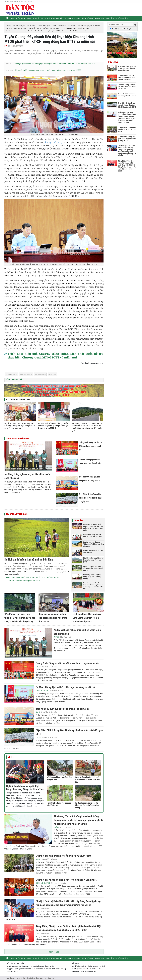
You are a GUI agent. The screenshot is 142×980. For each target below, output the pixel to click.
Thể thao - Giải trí (123, 18)
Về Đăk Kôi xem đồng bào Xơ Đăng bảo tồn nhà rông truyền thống (87, 805)
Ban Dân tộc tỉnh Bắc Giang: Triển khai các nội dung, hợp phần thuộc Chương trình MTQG (53, 426)
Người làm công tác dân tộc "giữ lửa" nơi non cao (92, 536)
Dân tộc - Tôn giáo (20, 18)
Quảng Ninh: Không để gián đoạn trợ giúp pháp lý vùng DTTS (66, 880)
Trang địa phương (99, 18)
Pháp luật (63, 18)
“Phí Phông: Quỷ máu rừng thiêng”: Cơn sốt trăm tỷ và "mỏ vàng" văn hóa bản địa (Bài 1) (20, 618)
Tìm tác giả (127, 29)
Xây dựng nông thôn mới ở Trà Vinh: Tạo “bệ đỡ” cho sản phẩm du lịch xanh (33, 577)
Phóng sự (43, 18)
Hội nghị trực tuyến (41, 374)
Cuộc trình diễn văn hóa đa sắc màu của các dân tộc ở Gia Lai (93, 568)
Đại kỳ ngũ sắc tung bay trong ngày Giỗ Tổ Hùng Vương (92, 577)
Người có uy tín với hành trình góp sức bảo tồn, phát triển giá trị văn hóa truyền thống (93, 527)
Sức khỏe (90, 18)
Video (11, 757)
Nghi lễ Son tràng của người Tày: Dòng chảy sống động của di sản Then (25, 788)
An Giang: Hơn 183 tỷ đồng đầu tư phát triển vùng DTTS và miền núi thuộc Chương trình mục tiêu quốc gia (87, 427)
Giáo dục (84, 18)
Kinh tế (37, 18)
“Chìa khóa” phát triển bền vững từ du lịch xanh (23, 581)
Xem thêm (54, 952)
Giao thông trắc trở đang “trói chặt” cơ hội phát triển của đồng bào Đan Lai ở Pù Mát (93, 586)
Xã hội (48, 18)
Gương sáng (55, 18)
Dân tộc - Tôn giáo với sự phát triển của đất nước (73, 28)
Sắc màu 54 (30, 18)
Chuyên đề (109, 18)
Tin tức (57, 637)
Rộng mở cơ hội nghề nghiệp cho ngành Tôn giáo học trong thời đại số (53, 618)
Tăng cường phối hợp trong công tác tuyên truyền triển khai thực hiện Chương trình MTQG (48, 70)
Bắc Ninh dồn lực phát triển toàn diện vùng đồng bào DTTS (93, 560)
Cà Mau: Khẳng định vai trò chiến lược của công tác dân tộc (90, 463)
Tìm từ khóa (116, 29)
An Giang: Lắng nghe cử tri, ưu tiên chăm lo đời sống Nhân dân (127, 68)
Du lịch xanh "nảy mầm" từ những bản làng (29, 560)
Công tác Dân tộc (42, 690)
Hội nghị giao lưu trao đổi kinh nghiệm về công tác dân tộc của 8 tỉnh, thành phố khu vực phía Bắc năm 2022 (55, 64)
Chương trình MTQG (54, 142)
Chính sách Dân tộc (43, 883)
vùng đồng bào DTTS (26, 374)
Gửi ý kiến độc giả (14, 380)
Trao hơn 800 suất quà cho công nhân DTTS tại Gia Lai (63, 709)
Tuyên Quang (53, 374)
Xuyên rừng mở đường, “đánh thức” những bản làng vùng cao (94, 544)
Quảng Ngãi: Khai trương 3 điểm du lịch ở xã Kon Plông (64, 856)
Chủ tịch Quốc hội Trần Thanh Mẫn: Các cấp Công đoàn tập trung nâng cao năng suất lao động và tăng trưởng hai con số (127, 151)
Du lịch (38, 859)
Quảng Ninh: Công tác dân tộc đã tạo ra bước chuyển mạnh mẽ (91, 446)
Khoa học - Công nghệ (73, 18)
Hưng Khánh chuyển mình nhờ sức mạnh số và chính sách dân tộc (87, 780)
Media (115, 18)
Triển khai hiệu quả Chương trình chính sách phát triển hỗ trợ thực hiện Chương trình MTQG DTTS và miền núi (56, 355)
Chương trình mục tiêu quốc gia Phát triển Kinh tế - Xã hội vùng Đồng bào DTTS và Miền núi (37, 31)
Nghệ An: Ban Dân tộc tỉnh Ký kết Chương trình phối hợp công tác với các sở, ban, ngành (20, 426)
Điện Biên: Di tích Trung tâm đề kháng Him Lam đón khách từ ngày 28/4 (91, 498)
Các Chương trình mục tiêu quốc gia (82, 31)
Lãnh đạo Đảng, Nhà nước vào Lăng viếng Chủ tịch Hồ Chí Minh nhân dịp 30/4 (87, 618)
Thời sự (12, 18)
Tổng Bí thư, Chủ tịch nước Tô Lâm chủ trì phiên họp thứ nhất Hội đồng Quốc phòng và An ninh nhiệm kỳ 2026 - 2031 (127, 166)
